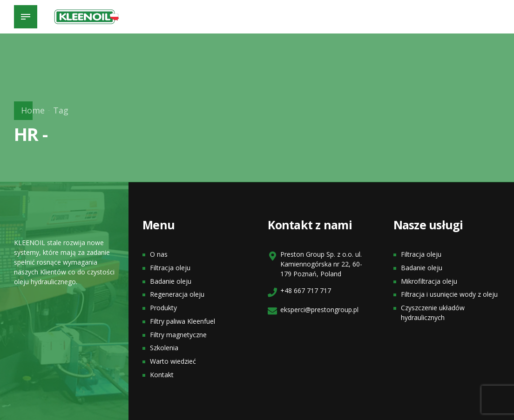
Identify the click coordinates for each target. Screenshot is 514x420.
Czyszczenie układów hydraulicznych (433, 313)
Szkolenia (164, 348)
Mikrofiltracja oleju (429, 281)
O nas (159, 254)
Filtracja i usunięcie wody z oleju (449, 294)
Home (33, 110)
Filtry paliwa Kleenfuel (183, 321)
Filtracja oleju (170, 268)
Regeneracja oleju (177, 294)
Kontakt (162, 375)
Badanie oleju (171, 281)
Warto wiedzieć (173, 361)
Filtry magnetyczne (178, 335)
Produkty (163, 308)
